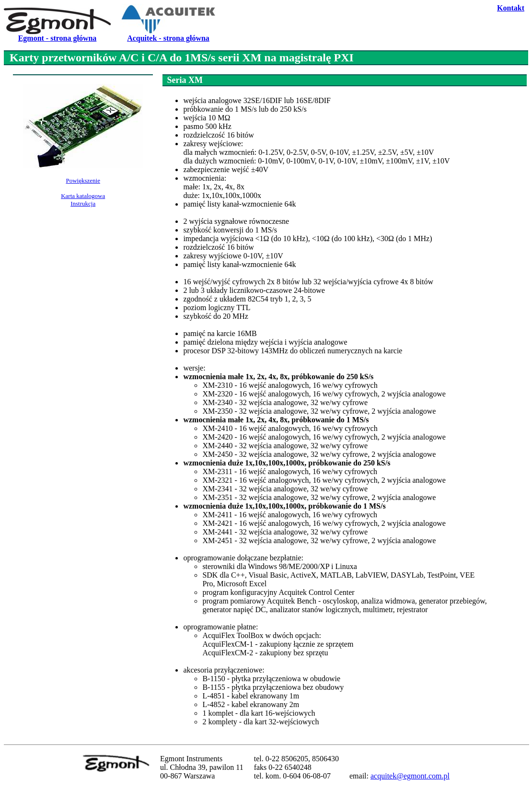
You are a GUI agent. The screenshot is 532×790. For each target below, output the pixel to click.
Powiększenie (83, 180)
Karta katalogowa (83, 196)
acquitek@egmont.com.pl (410, 776)
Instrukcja (83, 203)
